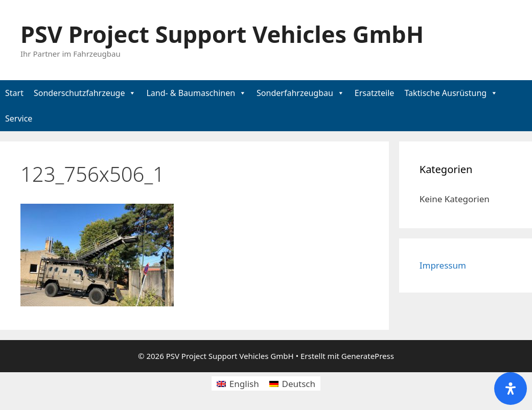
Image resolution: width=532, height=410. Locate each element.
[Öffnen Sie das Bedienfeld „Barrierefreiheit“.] (511, 389)
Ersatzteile (375, 93)
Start (14, 93)
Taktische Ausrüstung (445, 93)
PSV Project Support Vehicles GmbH (222, 34)
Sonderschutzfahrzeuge (79, 93)
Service (19, 118)
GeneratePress (368, 356)
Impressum (443, 265)
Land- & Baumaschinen (191, 93)
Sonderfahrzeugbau (295, 93)
